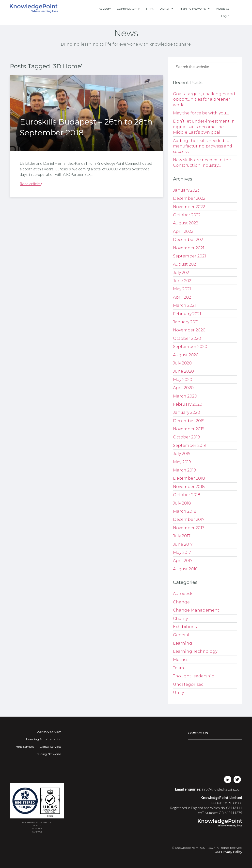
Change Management (196, 610)
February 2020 (188, 404)
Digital (166, 9)
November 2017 (189, 528)
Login (225, 16)
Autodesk (183, 594)
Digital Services (51, 747)
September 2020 (190, 347)
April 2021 (183, 297)
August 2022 (186, 223)
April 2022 (183, 231)
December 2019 (189, 421)
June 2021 (183, 281)
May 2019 (182, 462)
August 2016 (185, 569)
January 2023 (186, 190)
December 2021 (189, 240)
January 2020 (187, 412)
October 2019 (186, 437)
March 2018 (185, 511)
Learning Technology (195, 651)
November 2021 (189, 248)
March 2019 (184, 470)
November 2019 (189, 429)
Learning (183, 643)
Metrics (181, 660)
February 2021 (187, 314)
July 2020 (182, 363)
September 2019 (189, 445)
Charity (180, 619)
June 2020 (183, 371)
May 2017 (182, 552)
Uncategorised (188, 684)
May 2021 (182, 289)
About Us (223, 9)
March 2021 (184, 305)
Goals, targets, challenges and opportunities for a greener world (204, 99)
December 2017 (189, 519)
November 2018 (189, 487)
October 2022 (187, 215)
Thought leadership (194, 676)
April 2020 (183, 388)
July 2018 (182, 503)
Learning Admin (129, 9)
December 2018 (189, 478)
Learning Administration (44, 739)
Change (181, 602)
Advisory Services (49, 732)
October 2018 (187, 495)
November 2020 (189, 330)
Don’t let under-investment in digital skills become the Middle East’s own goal (204, 127)
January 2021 (186, 322)
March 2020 (185, 396)
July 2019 (182, 454)
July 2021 (182, 273)
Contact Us (198, 733)
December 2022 (189, 198)
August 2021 (185, 264)
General (181, 635)
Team (179, 668)
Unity (178, 693)
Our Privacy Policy (228, 852)
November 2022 (189, 207)
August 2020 (186, 355)
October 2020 (187, 338)
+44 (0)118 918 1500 (226, 803)
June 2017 (183, 544)
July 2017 (182, 536)
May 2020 (183, 380)
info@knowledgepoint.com (222, 789)
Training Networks (195, 9)
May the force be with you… (201, 113)
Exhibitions (185, 627)
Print (150, 9)
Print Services (24, 747)
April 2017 (183, 561)
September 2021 (189, 256)
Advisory (105, 9)
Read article (31, 184)
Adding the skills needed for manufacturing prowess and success (203, 146)
